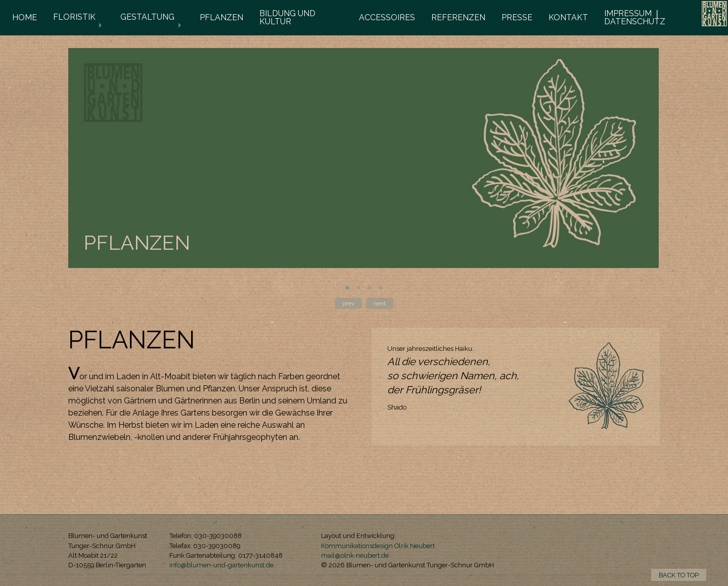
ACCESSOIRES (387, 17)
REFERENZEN (458, 17)
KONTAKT (568, 17)
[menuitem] (25, 18)
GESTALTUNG (147, 17)
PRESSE (517, 17)
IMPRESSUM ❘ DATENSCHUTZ (635, 17)
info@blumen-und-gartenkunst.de (221, 565)
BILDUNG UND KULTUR (287, 17)
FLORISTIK (74, 17)
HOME (25, 17)
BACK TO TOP (679, 575)
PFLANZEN (221, 17)
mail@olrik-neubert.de (355, 555)
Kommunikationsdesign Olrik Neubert (378, 546)
